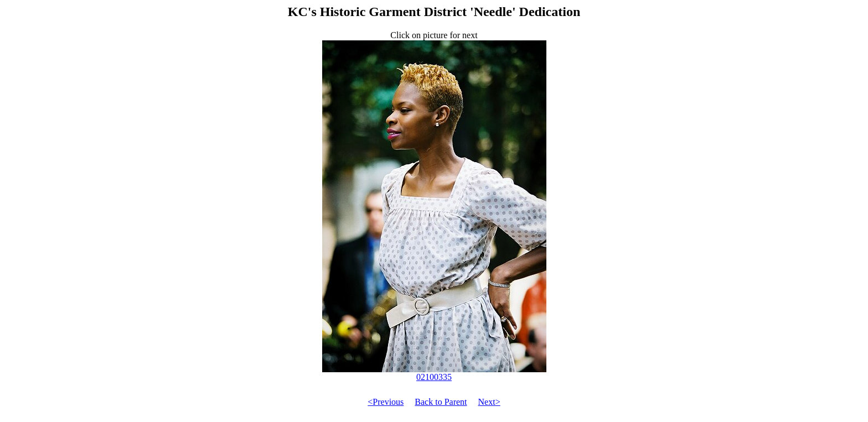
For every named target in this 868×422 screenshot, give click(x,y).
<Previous (386, 402)
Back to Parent (441, 402)
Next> (489, 402)
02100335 (434, 373)
